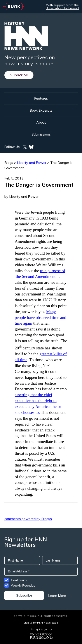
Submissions (41, 134)
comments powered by (28, 519)
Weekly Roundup (23, 585)
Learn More (57, 595)
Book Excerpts (41, 110)
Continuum (19, 580)
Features (41, 98)
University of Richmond (62, 8)
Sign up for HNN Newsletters (41, 623)
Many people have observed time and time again (41, 318)
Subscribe (19, 75)
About (41, 122)
